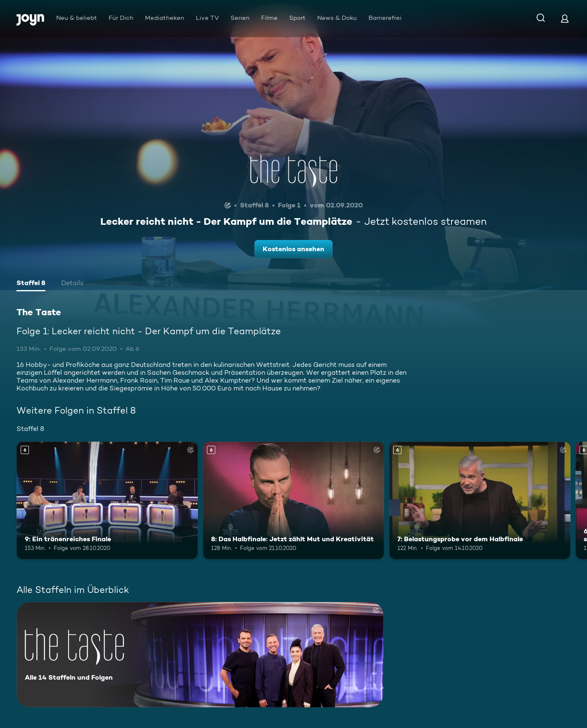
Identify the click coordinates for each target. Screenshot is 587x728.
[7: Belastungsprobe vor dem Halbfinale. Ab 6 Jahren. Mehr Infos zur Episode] (480, 501)
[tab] (31, 284)
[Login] (565, 18)
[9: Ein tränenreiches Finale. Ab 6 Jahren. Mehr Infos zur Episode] (107, 501)
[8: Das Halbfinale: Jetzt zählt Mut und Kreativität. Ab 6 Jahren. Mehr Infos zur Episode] (293, 501)
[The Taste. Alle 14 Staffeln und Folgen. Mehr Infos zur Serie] (200, 655)
